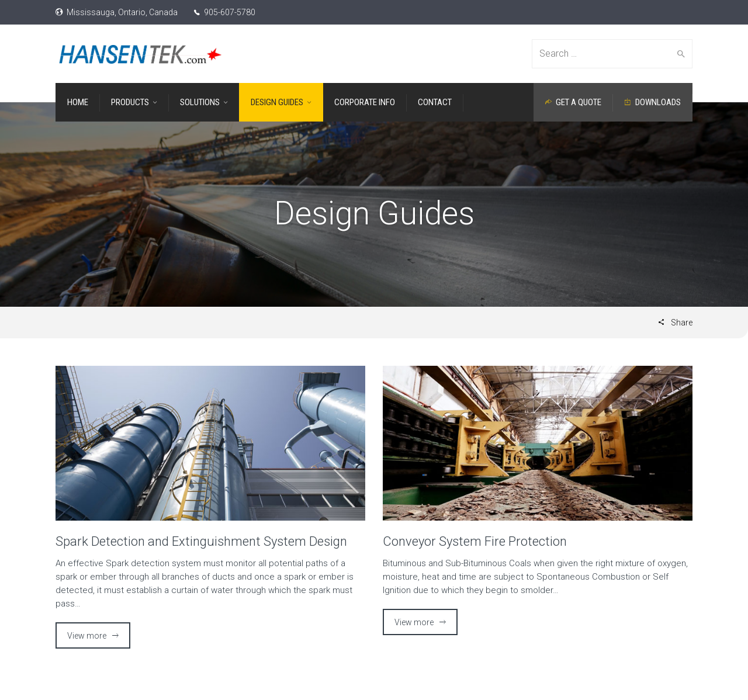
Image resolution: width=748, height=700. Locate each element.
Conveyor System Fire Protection (475, 541)
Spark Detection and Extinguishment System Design (201, 541)
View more (87, 636)
